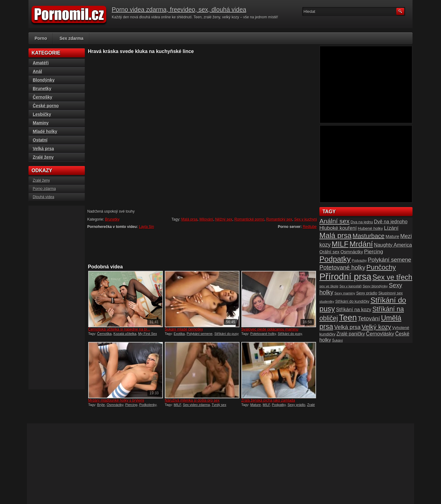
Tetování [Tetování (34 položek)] (369, 318)
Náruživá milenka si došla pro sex (192, 400)
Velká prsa (43, 149)
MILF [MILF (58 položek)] (340, 244)
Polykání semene (200, 334)
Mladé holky (45, 131)
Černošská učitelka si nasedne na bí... (119, 329)
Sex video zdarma (196, 405)
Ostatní (40, 140)
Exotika (179, 334)
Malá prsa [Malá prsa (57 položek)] (335, 235)
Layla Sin (147, 227)
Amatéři (41, 63)
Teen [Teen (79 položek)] (348, 318)
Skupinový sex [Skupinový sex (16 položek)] (390, 293)
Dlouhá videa (43, 197)
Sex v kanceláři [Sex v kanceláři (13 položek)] (351, 286)
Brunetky (112, 219)
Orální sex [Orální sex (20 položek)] (329, 252)
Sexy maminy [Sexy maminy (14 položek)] (345, 293)
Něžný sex (224, 219)
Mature (255, 405)
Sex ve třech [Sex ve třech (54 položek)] (392, 277)
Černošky (43, 97)
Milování (206, 219)
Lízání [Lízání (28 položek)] (391, 228)
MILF (177, 405)
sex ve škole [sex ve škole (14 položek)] (329, 286)
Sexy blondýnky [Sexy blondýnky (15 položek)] (375, 286)
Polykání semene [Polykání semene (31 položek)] (390, 260)
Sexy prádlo (296, 405)
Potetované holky (263, 334)
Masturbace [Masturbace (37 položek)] (369, 236)
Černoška (104, 334)
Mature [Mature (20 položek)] (392, 237)
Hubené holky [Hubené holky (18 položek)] (370, 228)
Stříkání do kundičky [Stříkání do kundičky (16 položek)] (352, 301)
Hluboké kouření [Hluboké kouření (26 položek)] (338, 228)
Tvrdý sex (219, 405)
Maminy (41, 123)
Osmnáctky (115, 405)
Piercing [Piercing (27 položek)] (374, 252)
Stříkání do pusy (227, 334)
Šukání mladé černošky (184, 329)
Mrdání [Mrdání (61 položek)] (361, 244)
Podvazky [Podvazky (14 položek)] (359, 260)
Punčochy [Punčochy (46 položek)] (381, 267)
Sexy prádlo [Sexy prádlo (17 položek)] (367, 293)
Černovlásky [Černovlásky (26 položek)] (380, 334)
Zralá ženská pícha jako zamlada (268, 400)
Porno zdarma (44, 189)
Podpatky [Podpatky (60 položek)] (335, 259)
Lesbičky (42, 114)
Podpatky (279, 405)
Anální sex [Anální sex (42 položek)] (334, 221)
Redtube (310, 227)
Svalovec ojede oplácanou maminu (270, 329)
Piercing (131, 405)
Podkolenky (148, 405)
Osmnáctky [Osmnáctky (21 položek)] (352, 252)
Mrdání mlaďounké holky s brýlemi (116, 400)
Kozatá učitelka (125, 334)
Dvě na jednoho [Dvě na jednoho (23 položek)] (391, 222)
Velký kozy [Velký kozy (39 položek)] (376, 327)
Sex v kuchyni (306, 219)
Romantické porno (249, 219)
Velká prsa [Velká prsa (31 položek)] (347, 327)
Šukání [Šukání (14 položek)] (337, 340)
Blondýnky (44, 80)
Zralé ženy (43, 157)
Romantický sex (279, 219)
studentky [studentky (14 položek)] (327, 301)
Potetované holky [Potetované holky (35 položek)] (342, 267)
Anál (37, 71)
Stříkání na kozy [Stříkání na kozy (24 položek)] (354, 309)
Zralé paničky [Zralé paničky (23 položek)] (351, 334)
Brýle (101, 405)
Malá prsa (189, 219)
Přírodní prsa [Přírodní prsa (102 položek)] (345, 277)
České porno (46, 106)
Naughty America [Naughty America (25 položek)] (393, 245)
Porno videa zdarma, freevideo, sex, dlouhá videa (179, 9)
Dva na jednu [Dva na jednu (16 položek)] (362, 222)
